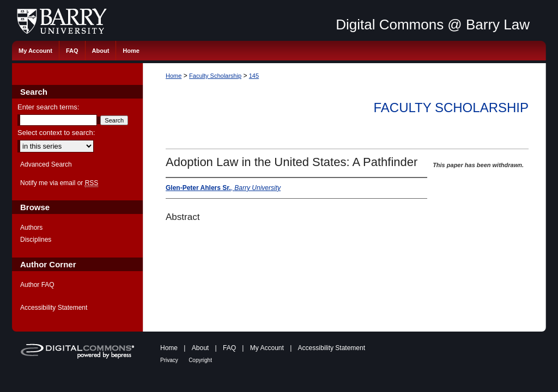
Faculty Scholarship (215, 76)
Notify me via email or (59, 183)
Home (174, 76)
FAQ (229, 348)
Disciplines (36, 240)
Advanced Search (46, 164)
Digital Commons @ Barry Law (433, 24)
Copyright (200, 360)
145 (254, 76)
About (200, 348)
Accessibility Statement (54, 308)
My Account (267, 348)
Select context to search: (56, 133)
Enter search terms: (48, 107)
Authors (31, 228)
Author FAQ (37, 285)
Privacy (169, 360)
